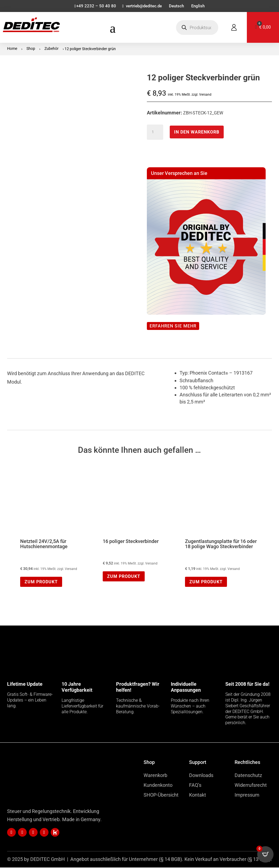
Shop (31, 49)
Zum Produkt (41, 582)
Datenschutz (248, 776)
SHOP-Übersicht (161, 795)
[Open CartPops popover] (265, 854)
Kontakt (198, 795)
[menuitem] (177, 7)
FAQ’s (195, 786)
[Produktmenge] (155, 133)
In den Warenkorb (197, 133)
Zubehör (51, 49)
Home (12, 49)
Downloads (201, 776)
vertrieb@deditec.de (143, 7)
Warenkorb (155, 776)
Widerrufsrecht (251, 786)
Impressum (247, 795)
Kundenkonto (158, 786)
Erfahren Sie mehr (173, 327)
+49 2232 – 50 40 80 (94, 7)
